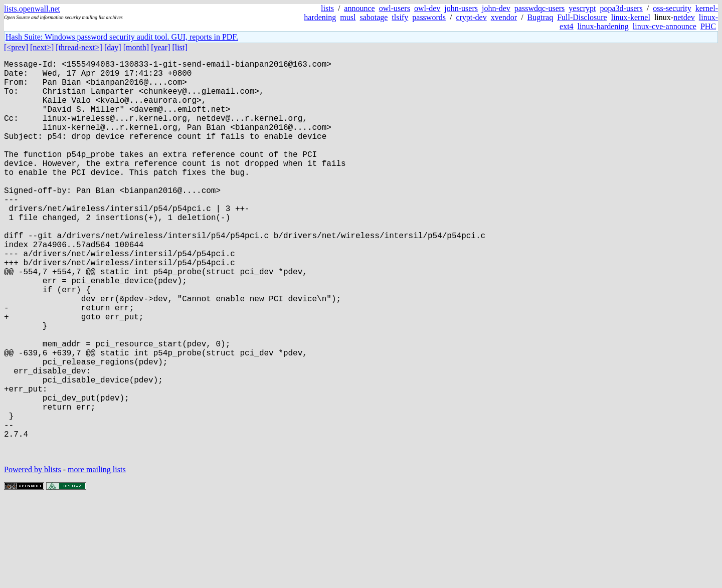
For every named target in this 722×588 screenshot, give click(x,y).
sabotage (374, 17)
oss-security (672, 8)
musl (348, 17)
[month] (136, 47)
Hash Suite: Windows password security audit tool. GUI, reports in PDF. (122, 37)
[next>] (42, 47)
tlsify (400, 17)
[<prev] (16, 47)
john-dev (496, 8)
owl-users (395, 8)
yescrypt (582, 8)
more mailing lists (97, 558)
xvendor (504, 17)
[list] (179, 47)
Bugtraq (540, 17)
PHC (708, 26)
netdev (684, 17)
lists (327, 8)
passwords (429, 17)
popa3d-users (621, 8)
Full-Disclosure (582, 17)
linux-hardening (603, 26)
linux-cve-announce (665, 26)
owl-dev (427, 8)
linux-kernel (631, 17)
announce (359, 8)
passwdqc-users (539, 8)
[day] (113, 47)
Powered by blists (33, 558)
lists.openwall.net (32, 9)
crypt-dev (471, 17)
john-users (461, 8)
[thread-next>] (79, 47)
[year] (160, 47)
